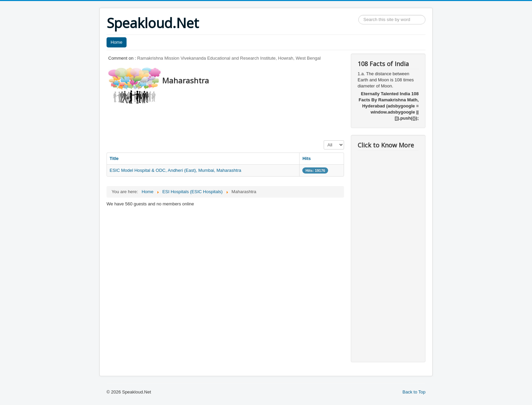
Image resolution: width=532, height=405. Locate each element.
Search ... (358, 15)
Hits (307, 158)
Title (114, 158)
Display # (324, 140)
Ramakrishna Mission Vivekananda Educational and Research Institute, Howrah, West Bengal (229, 58)
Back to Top (414, 392)
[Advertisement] (230, 120)
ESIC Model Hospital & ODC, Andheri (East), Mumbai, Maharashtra (175, 170)
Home (117, 42)
